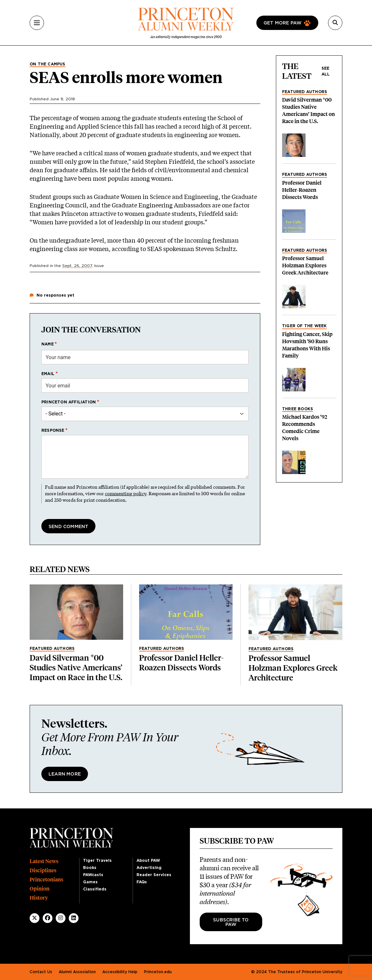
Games (90, 882)
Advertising (149, 868)
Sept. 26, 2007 (77, 266)
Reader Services (154, 875)
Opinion (40, 889)
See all (326, 71)
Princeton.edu (158, 972)
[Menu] (37, 23)
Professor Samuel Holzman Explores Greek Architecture (305, 266)
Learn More (65, 774)
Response (53, 430)
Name (48, 344)
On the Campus (48, 64)
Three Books (298, 409)
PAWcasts (93, 875)
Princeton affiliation (69, 402)
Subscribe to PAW (231, 922)
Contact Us (41, 972)
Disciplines (43, 870)
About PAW (148, 861)
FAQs (142, 882)
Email (48, 374)
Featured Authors (305, 92)
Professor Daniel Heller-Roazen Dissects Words (302, 190)
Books (90, 868)
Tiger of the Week (304, 326)
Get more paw (283, 23)
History (39, 898)
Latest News (44, 861)
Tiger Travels (97, 861)
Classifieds (95, 889)
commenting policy (126, 493)
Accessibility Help (120, 972)
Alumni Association (77, 972)
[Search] (335, 23)
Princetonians (46, 880)
